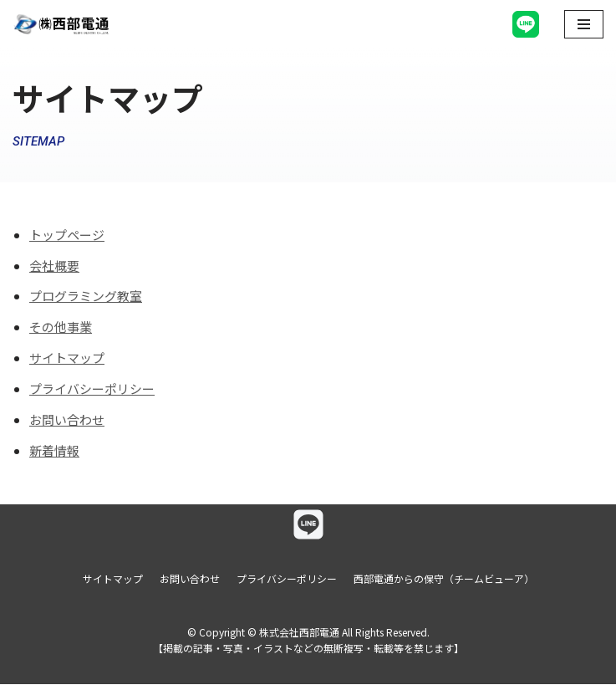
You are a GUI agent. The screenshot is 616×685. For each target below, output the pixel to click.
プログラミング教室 (86, 297)
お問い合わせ (67, 421)
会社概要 (54, 266)
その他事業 (61, 328)
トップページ (67, 235)
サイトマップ (67, 359)
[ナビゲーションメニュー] (584, 24)
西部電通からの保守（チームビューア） (444, 579)
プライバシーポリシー (92, 390)
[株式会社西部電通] (63, 24)
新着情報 (54, 452)
